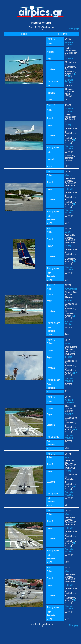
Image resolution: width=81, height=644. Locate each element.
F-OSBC (69, 414)
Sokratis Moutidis (69, 81)
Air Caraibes (71, 289)
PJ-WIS (69, 246)
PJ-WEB (69, 59)
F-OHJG (69, 189)
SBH (75, 74)
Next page (74, 29)
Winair (68, 232)
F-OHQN (69, 301)
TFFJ (69, 76)
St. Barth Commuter (70, 402)
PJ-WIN (69, 471)
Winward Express (69, 44)
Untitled (69, 175)
